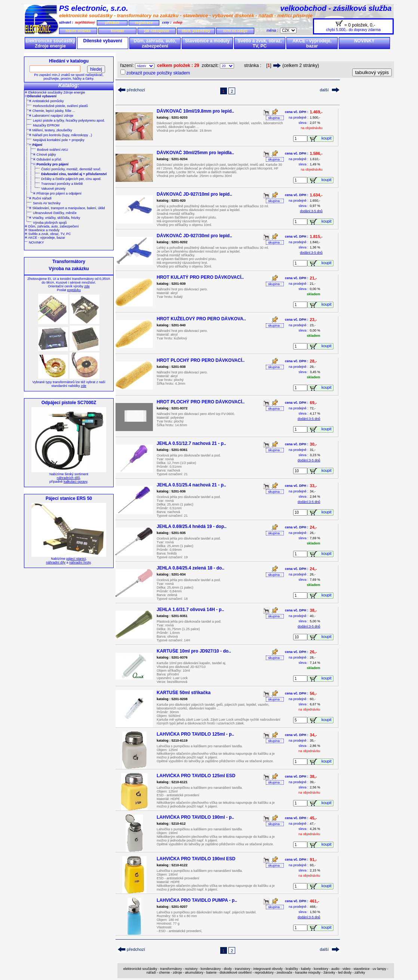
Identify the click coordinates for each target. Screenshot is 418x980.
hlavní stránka (78, 31)
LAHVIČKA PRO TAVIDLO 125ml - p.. (195, 734)
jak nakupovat (157, 31)
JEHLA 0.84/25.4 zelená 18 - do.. (190, 568)
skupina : (275, 118)
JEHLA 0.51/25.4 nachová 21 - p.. (191, 485)
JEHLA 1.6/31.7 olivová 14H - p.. (190, 610)
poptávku (74, 290)
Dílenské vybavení (102, 41)
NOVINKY (364, 41)
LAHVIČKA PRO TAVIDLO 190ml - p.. (195, 817)
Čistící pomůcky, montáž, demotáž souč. (71, 169)
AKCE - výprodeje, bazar (312, 43)
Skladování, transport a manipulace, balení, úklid (67, 208)
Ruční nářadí (40, 198)
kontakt (117, 31)
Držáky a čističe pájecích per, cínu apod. (71, 179)
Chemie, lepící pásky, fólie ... (52, 111)
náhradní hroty (80, 562)
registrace (144, 23)
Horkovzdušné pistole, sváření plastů (60, 106)
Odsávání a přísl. (47, 159)
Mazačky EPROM (46, 125)
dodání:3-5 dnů (311, 211)
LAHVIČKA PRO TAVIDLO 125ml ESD (196, 776)
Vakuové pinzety (53, 189)
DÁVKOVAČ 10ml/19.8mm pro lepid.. (195, 111)
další (324, 90)
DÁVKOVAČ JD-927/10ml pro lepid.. (194, 194)
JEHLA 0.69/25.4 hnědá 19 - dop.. (192, 526)
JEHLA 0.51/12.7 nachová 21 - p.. (191, 443)
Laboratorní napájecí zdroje (51, 116)
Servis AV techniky (47, 203)
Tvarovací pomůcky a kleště (62, 184)
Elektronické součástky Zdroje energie (50, 43)
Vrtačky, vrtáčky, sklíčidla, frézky (54, 218)
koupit (328, 138)
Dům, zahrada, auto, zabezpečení (155, 43)
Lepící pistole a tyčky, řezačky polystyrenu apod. (69, 120)
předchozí (136, 90)
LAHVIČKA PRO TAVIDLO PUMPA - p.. (197, 900)
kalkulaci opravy (75, 482)
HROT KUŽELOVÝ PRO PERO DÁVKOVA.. (201, 319)
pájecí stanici (76, 559)
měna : (273, 30)
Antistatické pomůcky (46, 101)
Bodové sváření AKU (53, 150)
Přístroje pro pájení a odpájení (57, 193)
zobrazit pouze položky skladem (158, 73)
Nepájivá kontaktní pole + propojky (59, 140)
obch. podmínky (196, 31)
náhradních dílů (68, 478)
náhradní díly (56, 562)
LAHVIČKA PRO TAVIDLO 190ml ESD (196, 859)
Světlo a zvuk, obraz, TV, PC (259, 43)
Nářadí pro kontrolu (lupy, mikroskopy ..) (60, 135)
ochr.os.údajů (235, 31)
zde (87, 286)
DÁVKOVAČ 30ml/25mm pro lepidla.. (195, 153)
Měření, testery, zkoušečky (50, 130)
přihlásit (112, 23)
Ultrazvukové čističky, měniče (55, 213)
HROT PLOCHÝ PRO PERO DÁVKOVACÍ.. (201, 360)
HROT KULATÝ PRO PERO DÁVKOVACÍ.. (200, 277)
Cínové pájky (44, 155)
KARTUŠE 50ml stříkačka (184, 693)
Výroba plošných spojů (50, 223)
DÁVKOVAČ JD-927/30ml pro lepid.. (194, 236)
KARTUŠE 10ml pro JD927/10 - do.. (194, 651)
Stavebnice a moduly (207, 41)
